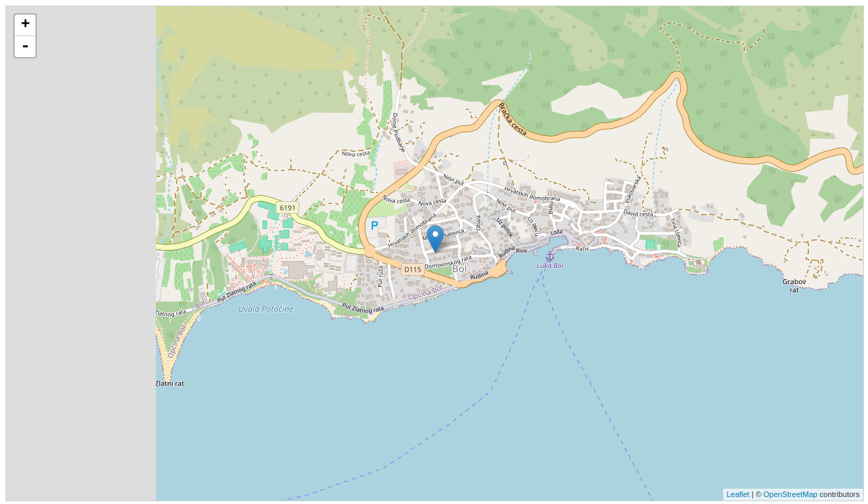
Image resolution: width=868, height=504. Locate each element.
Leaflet (738, 494)
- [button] (25, 47)
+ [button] (25, 25)
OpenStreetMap (791, 494)
